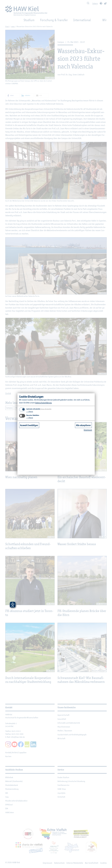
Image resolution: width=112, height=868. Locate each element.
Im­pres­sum (88, 430)
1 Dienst (30, 412)
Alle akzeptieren (83, 425)
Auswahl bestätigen (29, 425)
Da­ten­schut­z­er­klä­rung (43, 403)
